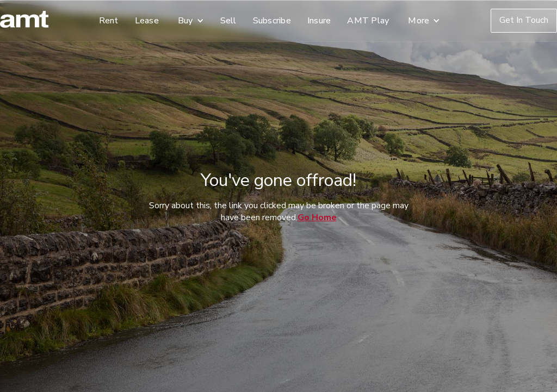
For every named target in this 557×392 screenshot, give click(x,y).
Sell (228, 21)
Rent (109, 21)
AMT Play (368, 21)
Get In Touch (524, 20)
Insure (319, 21)
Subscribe (272, 21)
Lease (147, 21)
